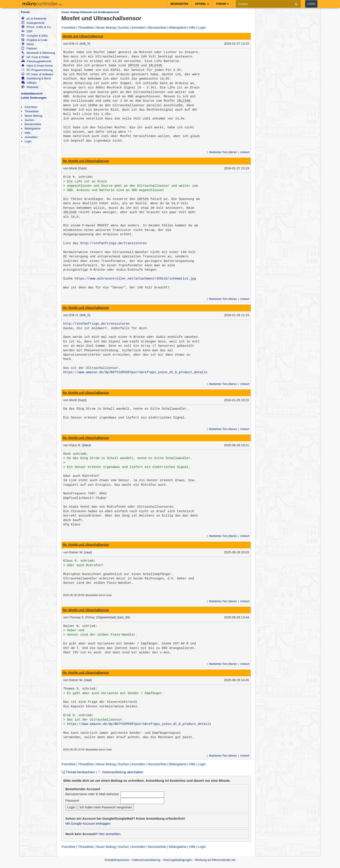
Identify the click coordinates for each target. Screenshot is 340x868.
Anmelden (31, 137)
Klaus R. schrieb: (79, 561)
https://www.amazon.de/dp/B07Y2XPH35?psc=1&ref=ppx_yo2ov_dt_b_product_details (135, 372)
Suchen (29, 120)
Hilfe (27, 133)
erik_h (85, 44)
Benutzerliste (33, 124)
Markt (28, 44)
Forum (25, 12)
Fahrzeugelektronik (36, 61)
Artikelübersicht (32, 94)
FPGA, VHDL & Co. (36, 27)
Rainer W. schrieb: (80, 626)
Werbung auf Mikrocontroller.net (215, 860)
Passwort (72, 800)
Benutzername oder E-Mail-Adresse (92, 794)
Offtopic (29, 83)
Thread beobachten (78, 772)
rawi (88, 552)
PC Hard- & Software (37, 74)
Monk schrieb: (76, 454)
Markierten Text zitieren (223, 152)
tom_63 (124, 617)
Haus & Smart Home (37, 66)
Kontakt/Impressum (117, 860)
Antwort (245, 152)
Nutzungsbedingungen (178, 860)
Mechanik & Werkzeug (38, 53)
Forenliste (31, 107)
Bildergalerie (32, 128)
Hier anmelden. (110, 834)
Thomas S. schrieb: (80, 689)
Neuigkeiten (179, 4)
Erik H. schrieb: (78, 177)
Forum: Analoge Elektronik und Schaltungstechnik (90, 12)
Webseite (30, 87)
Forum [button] (223, 4)
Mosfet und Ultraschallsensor (83, 36)
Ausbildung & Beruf (36, 78)
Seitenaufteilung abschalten (120, 772)
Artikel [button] (202, 4)
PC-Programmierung (37, 70)
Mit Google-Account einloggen (88, 823)
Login (311, 4)
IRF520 (133, 65)
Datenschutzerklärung (146, 860)
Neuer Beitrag (33, 116)
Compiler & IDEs (34, 36)
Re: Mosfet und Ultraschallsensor (86, 161)
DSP (27, 31)
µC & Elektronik (34, 19)
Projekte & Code (34, 40)
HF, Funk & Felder (35, 57)
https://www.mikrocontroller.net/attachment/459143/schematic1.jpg (135, 279)
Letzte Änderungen (34, 98)
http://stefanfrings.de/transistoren (113, 243)
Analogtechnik (33, 23)
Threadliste (32, 111)
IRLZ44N (155, 65)
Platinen (29, 48)
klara (87, 445)
